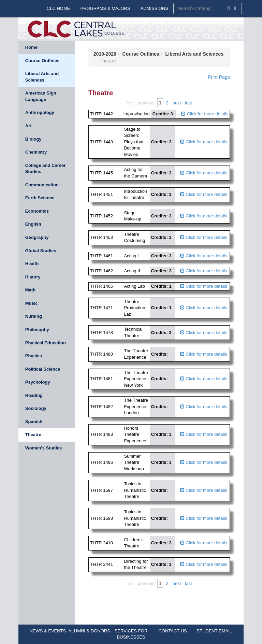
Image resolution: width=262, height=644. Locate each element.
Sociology (36, 408)
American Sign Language (41, 96)
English (33, 224)
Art (28, 126)
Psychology (38, 382)
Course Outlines (42, 61)
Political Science (43, 369)
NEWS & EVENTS (48, 631)
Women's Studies (44, 448)
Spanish (34, 422)
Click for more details (205, 114)
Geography (37, 237)
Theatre (33, 435)
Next (177, 103)
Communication (42, 185)
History (33, 277)
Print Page (219, 77)
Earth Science (40, 198)
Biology (33, 139)
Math (30, 290)
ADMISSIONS (154, 8)
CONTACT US (172, 631)
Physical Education (46, 343)
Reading (34, 395)
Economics (37, 211)
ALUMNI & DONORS (89, 631)
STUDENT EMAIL (214, 631)
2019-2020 (105, 54)
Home (31, 47)
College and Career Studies (46, 169)
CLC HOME (59, 8)
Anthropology (40, 112)
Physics (34, 356)
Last (188, 103)
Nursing (34, 316)
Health (32, 264)
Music (32, 303)
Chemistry (36, 152)
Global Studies (41, 251)
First (130, 103)
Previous (146, 103)
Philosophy (37, 330)
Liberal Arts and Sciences (42, 77)
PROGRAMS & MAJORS (105, 8)
